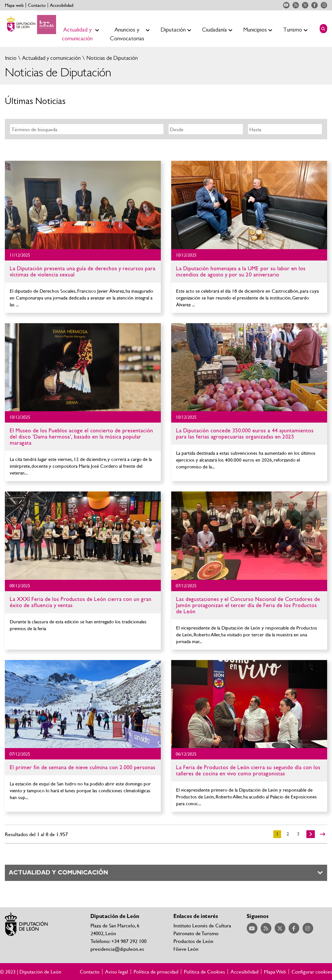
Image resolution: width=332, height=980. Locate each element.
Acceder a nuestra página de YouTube (286, 5)
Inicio (11, 58)
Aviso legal (117, 972)
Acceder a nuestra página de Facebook (314, 5)
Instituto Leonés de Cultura (202, 925)
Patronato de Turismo (196, 933)
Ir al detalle (83, 205)
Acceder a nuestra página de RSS (296, 5)
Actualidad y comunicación (51, 58)
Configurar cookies (312, 972)
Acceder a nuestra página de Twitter (305, 5)
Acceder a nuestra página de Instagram (324, 5)
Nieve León (186, 949)
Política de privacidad (156, 972)
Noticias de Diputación (111, 58)
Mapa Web (275, 972)
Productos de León (193, 941)
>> (323, 834)
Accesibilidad (62, 5)
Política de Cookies (204, 972)
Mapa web (14, 5)
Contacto (37, 5)
